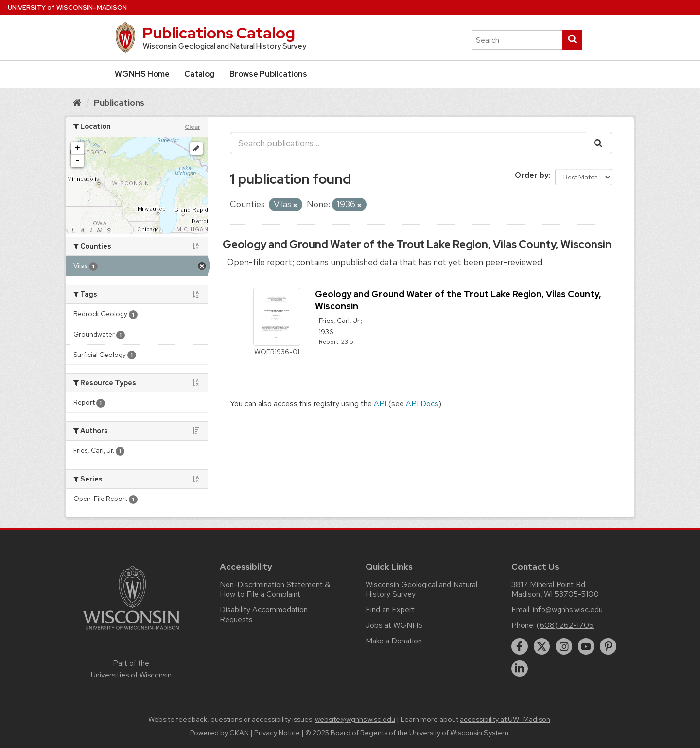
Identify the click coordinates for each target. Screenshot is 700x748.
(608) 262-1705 (565, 625)
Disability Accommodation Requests (264, 614)
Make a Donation (394, 641)
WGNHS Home (142, 74)
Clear (192, 127)
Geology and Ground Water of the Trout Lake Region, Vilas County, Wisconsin (417, 244)
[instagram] (564, 646)
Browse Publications (268, 74)
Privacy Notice (277, 733)
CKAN (239, 733)
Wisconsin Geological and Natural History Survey (421, 589)
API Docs (422, 403)
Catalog (199, 74)
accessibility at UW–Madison (505, 719)
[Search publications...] (408, 143)
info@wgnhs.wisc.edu (568, 610)
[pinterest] (608, 646)
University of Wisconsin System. (460, 733)
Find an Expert (390, 610)
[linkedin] (520, 669)
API (380, 403)
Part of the (131, 669)
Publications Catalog (219, 33)
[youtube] (586, 646)
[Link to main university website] (131, 632)
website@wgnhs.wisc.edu (355, 719)
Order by (532, 175)
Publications (119, 102)
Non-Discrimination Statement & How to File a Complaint (275, 589)
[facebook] (520, 646)
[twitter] (542, 646)
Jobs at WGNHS (394, 625)
